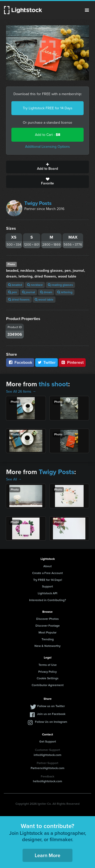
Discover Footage (48, 626)
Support (48, 586)
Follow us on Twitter (51, 706)
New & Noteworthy (48, 646)
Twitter (47, 362)
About (48, 566)
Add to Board (48, 167)
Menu (87, 10)
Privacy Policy (48, 672)
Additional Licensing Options (48, 147)
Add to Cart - (48, 135)
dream (46, 292)
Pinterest (72, 362)
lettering (65, 292)
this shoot (53, 384)
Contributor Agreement (48, 685)
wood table (44, 300)
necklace (35, 285)
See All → (14, 479)
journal (29, 292)
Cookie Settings (48, 678)
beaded (15, 285)
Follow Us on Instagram (51, 722)
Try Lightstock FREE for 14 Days (48, 108)
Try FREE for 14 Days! (48, 580)
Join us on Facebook (51, 714)
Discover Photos (48, 619)
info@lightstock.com (48, 755)
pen (13, 292)
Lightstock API (48, 593)
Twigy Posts (38, 203)
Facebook (20, 362)
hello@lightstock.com (48, 781)
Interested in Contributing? (48, 600)
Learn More (48, 855)
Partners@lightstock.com (48, 768)
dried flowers (19, 300)
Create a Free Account (48, 573)
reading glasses (60, 285)
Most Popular (48, 632)
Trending (48, 639)
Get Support (48, 742)
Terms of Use (48, 665)
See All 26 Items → (21, 391)
